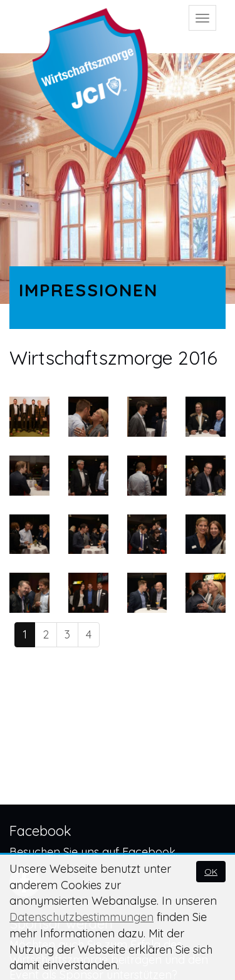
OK (211, 872)
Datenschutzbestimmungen (81, 917)
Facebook (149, 852)
